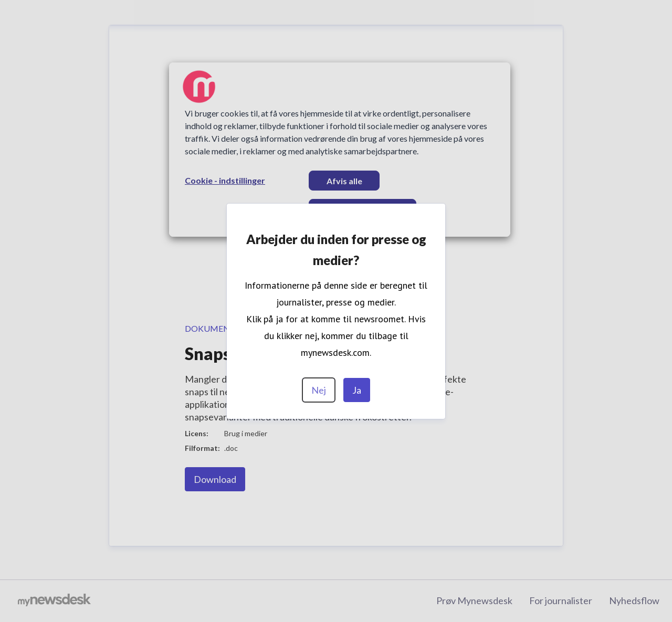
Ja (357, 390)
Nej (319, 390)
